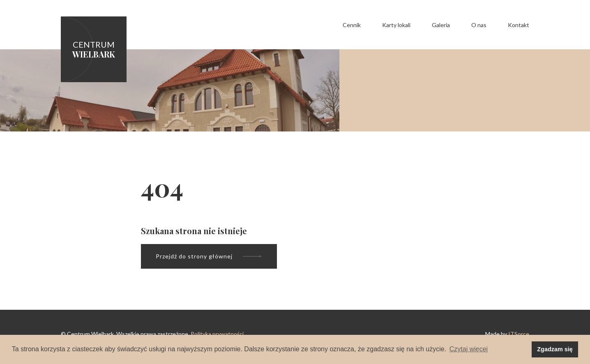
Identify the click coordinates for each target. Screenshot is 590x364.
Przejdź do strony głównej (209, 256)
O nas (479, 25)
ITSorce (519, 334)
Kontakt (519, 25)
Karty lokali (396, 25)
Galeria (441, 25)
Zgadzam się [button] (555, 349)
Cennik (352, 25)
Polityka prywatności (217, 334)
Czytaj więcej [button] (469, 349)
